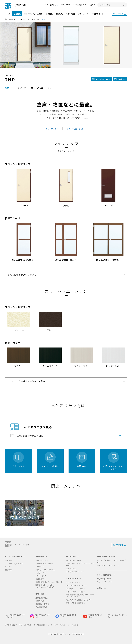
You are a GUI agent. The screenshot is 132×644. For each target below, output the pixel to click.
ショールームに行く (50, 466)
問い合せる (122, 79)
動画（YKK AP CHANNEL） (46, 570)
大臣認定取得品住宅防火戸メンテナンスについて (80, 596)
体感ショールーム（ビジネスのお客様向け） (80, 564)
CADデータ (40, 573)
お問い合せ (82, 466)
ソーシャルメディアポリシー (59, 625)
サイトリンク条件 (25, 625)
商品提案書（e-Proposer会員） (48, 582)
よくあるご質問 (72, 582)
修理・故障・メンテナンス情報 (114, 468)
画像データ (40, 567)
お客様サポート (98, 14)
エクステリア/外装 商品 (33, 14)
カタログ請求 (18, 466)
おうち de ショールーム (75, 572)
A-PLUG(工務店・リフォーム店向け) (84, 5)
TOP (8, 14)
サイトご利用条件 (11, 625)
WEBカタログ (66, 5)
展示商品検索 (71, 569)
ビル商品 (49, 14)
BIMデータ (40, 576)
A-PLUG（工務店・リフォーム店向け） (112, 560)
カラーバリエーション (41, 88)
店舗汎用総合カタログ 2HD (30, 436)
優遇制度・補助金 (42, 604)
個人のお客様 (118, 14)
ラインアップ (20, 88)
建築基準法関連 (41, 598)
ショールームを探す (74, 560)
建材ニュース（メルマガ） (107, 566)
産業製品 (59, 14)
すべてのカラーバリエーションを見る (26, 381)
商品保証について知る (75, 589)
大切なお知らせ (103, 579)
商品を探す (13, 19)
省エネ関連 (40, 601)
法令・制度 (70, 14)
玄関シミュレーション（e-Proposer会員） (44, 586)
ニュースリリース (103, 582)
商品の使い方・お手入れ (76, 586)
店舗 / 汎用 (36, 19)
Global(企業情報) (51, 5)
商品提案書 (40, 579)
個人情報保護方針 (40, 625)
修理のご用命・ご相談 (75, 592)
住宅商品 (17, 14)
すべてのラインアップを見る (22, 275)
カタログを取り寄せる (75, 603)
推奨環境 (75, 625)
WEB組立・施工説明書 (44, 564)
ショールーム (83, 14)
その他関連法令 (41, 607)
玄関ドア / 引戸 (24, 19)
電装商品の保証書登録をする (77, 600)
